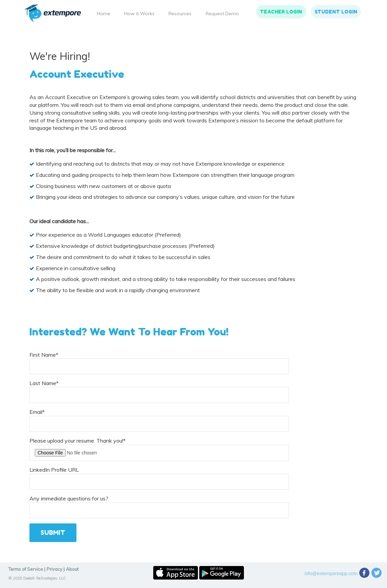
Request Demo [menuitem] (222, 14)
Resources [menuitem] (180, 14)
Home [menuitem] (104, 14)
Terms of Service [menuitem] (26, 569)
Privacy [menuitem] (54, 569)
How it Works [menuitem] (139, 14)
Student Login (336, 12)
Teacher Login (281, 12)
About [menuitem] (72, 569)
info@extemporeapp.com (331, 573)
